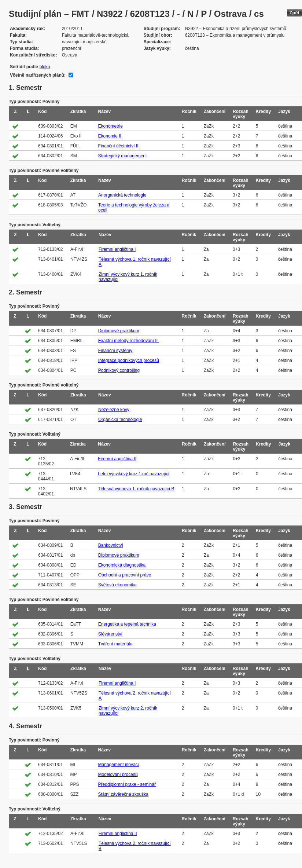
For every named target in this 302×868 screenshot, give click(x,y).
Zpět (294, 13)
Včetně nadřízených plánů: (38, 75)
